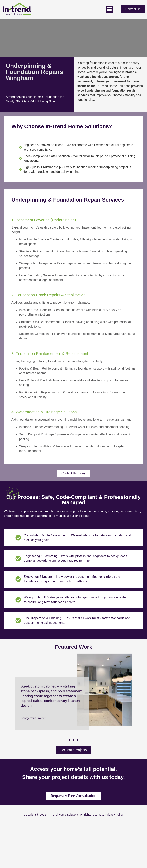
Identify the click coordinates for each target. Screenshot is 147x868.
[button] (70, 740)
